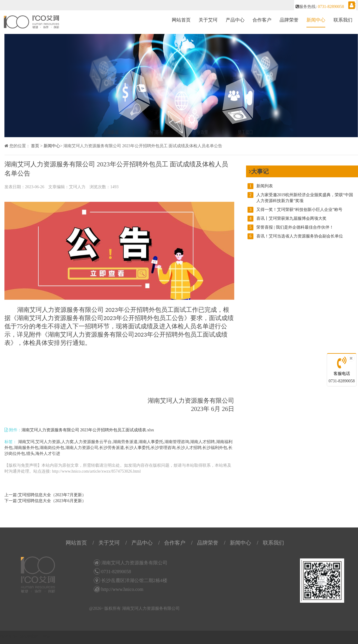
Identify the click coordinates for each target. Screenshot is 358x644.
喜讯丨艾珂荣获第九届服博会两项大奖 (287, 219)
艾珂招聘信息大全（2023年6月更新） (52, 501)
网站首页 (181, 20)
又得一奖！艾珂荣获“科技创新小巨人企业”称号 (295, 210)
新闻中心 (316, 20)
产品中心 (235, 20)
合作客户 (262, 20)
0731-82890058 (342, 381)
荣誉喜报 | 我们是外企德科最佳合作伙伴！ (291, 227)
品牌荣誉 (289, 20)
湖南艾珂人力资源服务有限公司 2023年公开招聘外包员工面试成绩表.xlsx (88, 430)
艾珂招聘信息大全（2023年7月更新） (52, 495)
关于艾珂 (208, 20)
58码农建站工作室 (34, 636)
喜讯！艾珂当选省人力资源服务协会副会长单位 (295, 236)
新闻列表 (260, 186)
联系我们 (343, 20)
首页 (35, 146)
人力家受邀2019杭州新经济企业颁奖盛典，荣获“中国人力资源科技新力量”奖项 (300, 198)
